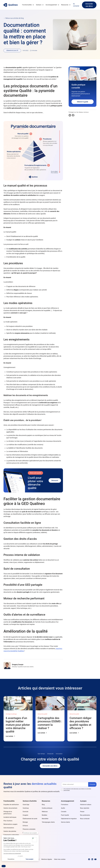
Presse (82, 812)
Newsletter (45, 819)
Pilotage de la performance (8, 813)
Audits (63, 808)
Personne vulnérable (29, 829)
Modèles (44, 815)
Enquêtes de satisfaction (11, 805)
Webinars (45, 812)
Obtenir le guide (83, 102)
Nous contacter (85, 819)
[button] (28, 5)
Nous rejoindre (85, 808)
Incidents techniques (10, 817)
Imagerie (25, 815)
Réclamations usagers (10, 824)
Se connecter (76, 5)
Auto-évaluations (9, 828)
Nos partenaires (85, 815)
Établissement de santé (30, 819)
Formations (65, 805)
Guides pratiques (47, 808)
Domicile (25, 812)
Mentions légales (47, 859)
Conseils (64, 812)
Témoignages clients (48, 822)
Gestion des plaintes (10, 831)
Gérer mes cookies (60, 859)
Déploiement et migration (69, 819)
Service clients (65, 822)
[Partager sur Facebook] (73, 115)
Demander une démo (89, 5)
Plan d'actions (8, 821)
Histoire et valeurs (86, 805)
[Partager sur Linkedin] (70, 115)
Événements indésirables (11, 835)
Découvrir (55, 480)
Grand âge (26, 805)
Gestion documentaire (10, 808)
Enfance (25, 826)
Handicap (26, 808)
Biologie (25, 822)
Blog (43, 805)
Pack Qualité (65, 815)
